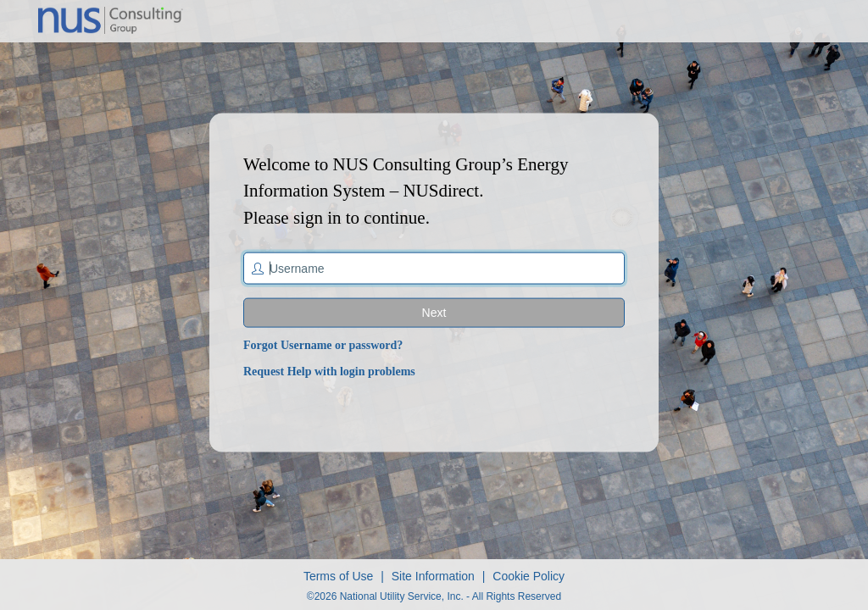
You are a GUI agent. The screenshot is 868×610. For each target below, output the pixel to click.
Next (434, 313)
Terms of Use (338, 576)
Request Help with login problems (329, 372)
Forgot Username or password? (323, 345)
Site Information (433, 576)
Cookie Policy (529, 576)
